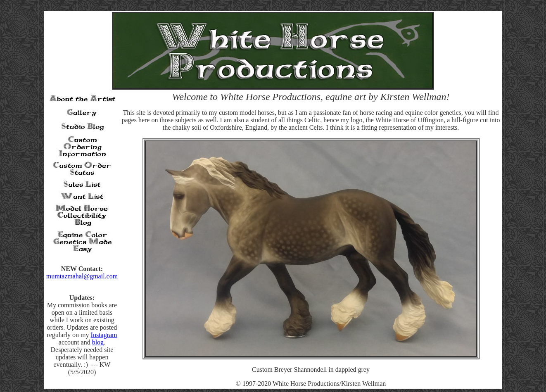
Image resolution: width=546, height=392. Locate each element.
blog (98, 342)
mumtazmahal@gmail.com (82, 276)
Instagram (104, 335)
